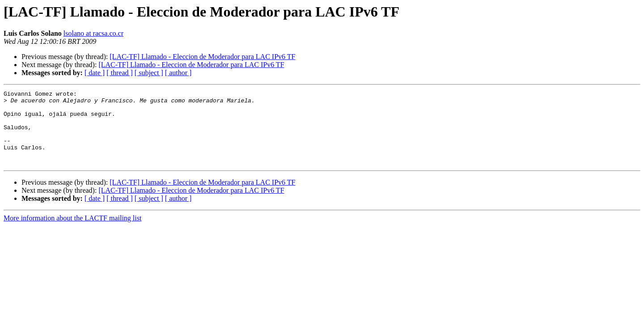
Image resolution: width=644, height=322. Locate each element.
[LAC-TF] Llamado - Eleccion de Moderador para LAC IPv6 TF (202, 57)
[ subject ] (149, 73)
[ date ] (95, 73)
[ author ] (178, 73)
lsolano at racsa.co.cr (93, 33)
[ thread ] (120, 73)
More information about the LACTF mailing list (72, 233)
